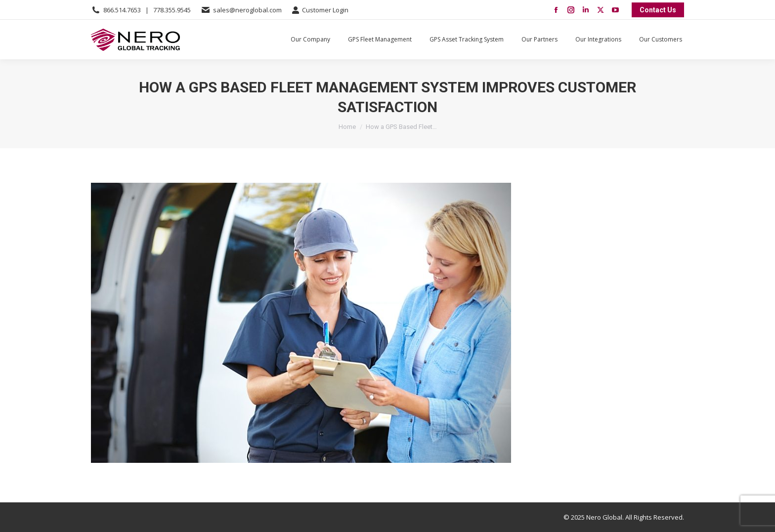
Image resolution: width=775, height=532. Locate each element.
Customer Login (320, 10)
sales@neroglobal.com (247, 10)
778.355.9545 (172, 10)
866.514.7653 (122, 10)
